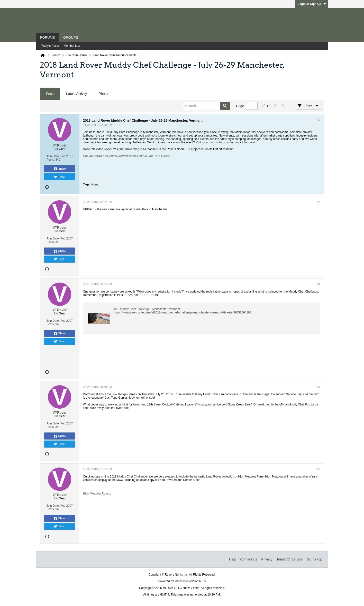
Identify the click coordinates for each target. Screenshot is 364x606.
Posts (50, 94)
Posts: (50, 160)
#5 (318, 469)
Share (60, 169)
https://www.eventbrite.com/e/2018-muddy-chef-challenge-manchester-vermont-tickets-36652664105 (182, 312)
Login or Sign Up (312, 4)
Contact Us (249, 559)
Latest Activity (77, 94)
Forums (48, 37)
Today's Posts (50, 46)
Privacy (267, 559)
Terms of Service (289, 559)
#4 (318, 387)
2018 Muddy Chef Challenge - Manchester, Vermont (146, 309)
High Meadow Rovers (97, 494)
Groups (71, 37)
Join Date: (53, 156)
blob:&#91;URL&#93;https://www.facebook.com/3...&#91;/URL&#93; (127, 156)
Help (232, 559)
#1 (318, 120)
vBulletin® (181, 581)
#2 (318, 202)
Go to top (314, 559)
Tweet (59, 177)
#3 (318, 284)
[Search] (206, 106)
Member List (72, 46)
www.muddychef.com (216, 142)
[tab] (50, 94)
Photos (104, 94)
